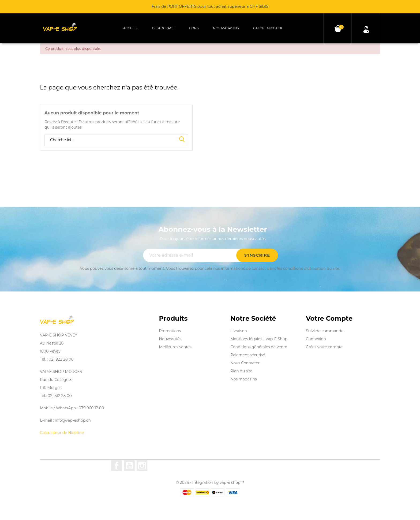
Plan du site (241, 371)
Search (182, 140)
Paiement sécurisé (248, 355)
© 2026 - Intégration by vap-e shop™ (210, 482)
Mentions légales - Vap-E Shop (259, 339)
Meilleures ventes (175, 347)
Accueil (130, 28)
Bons (194, 28)
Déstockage (163, 28)
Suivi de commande (325, 331)
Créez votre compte (324, 347)
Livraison (239, 331)
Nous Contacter (245, 363)
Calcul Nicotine (268, 28)
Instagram (142, 466)
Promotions (170, 331)
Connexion (316, 339)
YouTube (129, 466)
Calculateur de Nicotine (62, 433)
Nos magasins (226, 28)
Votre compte (329, 319)
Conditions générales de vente (259, 347)
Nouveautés (170, 339)
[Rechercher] (116, 140)
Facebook (117, 466)
